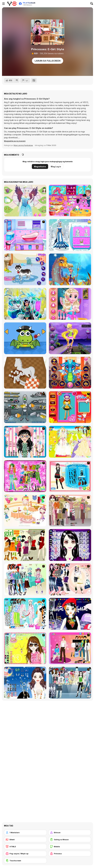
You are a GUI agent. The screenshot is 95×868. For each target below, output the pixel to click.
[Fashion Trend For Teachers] (70, 511)
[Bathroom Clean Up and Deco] (25, 235)
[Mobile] (70, 847)
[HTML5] (25, 847)
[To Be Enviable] (25, 648)
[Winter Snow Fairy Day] (70, 235)
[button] (15, 141)
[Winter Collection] (25, 579)
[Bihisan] (70, 832)
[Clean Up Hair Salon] (70, 201)
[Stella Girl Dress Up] (70, 338)
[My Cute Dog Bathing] (25, 269)
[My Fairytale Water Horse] (70, 269)
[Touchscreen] (25, 861)
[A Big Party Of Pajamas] (25, 614)
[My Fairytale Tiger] (25, 304)
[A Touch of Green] (25, 476)
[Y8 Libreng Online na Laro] (12, 4)
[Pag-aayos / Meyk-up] (25, 854)
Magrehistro (40, 167)
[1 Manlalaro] (25, 832)
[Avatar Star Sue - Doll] (70, 407)
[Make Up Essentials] (70, 545)
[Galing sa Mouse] (70, 840)
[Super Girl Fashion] (25, 545)
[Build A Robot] (25, 407)
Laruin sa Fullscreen (48, 61)
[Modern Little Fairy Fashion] (70, 304)
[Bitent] (25, 840)
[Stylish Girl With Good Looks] (70, 614)
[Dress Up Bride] (70, 442)
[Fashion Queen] (70, 476)
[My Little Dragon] (25, 338)
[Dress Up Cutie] (25, 442)
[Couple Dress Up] (70, 648)
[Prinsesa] (70, 854)
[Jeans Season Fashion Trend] (70, 683)
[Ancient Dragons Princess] (70, 373)
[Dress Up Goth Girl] (25, 683)
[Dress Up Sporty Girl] (70, 579)
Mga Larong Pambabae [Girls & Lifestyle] (23, 145)
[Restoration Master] (25, 373)
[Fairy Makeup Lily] (25, 201)
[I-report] (25, 80)
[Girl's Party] (25, 511)
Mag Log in (56, 167)
